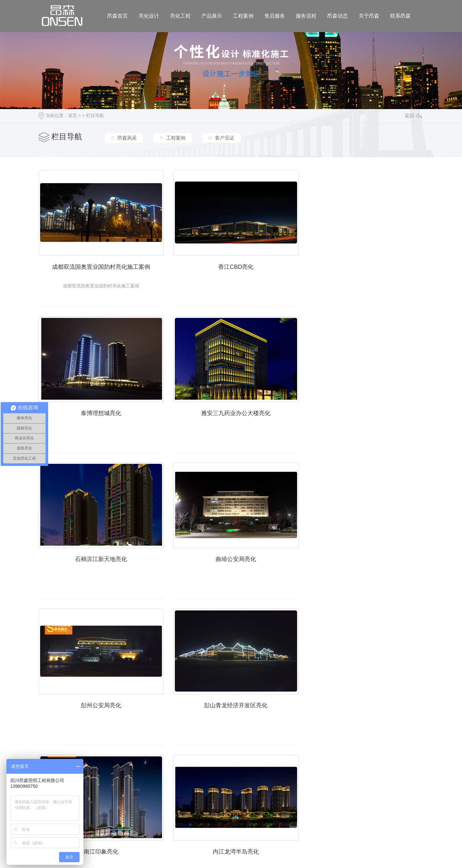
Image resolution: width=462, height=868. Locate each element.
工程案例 (243, 16)
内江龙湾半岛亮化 (99, 698)
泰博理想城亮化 (363, 265)
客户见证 (225, 137)
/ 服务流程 (262, 800)
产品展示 (212, 16)
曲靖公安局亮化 (363, 409)
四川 (108, 836)
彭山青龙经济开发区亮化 (231, 554)
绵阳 (131, 836)
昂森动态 (338, 16)
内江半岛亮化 (363, 698)
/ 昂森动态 (291, 800)
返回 (413, 116)
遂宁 (165, 836)
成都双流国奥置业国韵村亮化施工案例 (99, 265)
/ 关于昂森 (319, 800)
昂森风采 (127, 137)
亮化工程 (180, 16)
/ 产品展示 (178, 800)
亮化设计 (149, 16)
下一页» (299, 766)
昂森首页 (117, 16)
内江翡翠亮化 (231, 698)
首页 (73, 115)
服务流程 (306, 16)
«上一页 (192, 766)
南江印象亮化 (363, 554)
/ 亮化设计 (122, 800)
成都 (119, 836)
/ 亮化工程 (150, 800)
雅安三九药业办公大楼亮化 (99, 409)
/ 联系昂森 (347, 800)
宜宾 (154, 836)
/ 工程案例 (206, 800)
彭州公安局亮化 (99, 554)
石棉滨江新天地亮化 (231, 409)
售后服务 (275, 16)
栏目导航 (95, 115)
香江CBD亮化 (231, 265)
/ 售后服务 (235, 800)
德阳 (142, 836)
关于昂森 (369, 16)
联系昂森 (400, 16)
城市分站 (91, 836)
